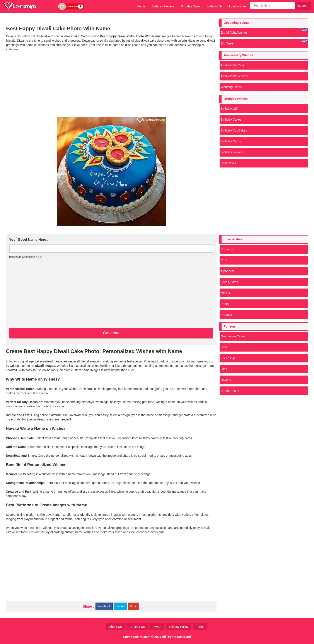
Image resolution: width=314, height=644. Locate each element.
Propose (226, 315)
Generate (111, 333)
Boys (224, 347)
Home (141, 6)
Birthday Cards (231, 141)
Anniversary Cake (233, 65)
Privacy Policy (179, 627)
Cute (224, 260)
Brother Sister (230, 391)
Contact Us (137, 627)
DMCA (157, 627)
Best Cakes (229, 163)
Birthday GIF (229, 109)
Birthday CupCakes (234, 130)
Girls (224, 369)
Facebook (104, 606)
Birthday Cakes (231, 120)
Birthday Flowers (163, 6)
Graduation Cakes (233, 336)
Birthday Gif (214, 6)
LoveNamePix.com (137, 637)
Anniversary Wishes (234, 76)
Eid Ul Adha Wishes (264, 32)
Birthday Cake (190, 6)
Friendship (228, 358)
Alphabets (227, 271)
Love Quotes (229, 282)
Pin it (133, 606)
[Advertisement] (111, 84)
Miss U (225, 293)
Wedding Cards (231, 87)
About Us (116, 627)
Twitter (120, 606)
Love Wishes (238, 6)
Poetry (225, 304)
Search (303, 6)
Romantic (227, 249)
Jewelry (226, 380)
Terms (200, 627)
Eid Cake (264, 43)
